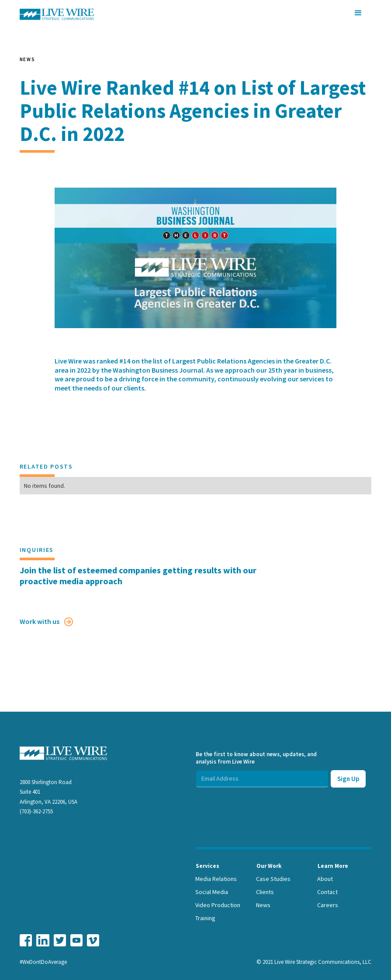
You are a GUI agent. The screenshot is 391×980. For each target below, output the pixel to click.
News (263, 905)
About (325, 879)
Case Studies (273, 879)
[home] (57, 14)
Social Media (212, 892)
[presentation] (262, 805)
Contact (327, 892)
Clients (265, 892)
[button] (358, 13)
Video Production (218, 905)
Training (205, 918)
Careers (328, 905)
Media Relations (216, 879)
